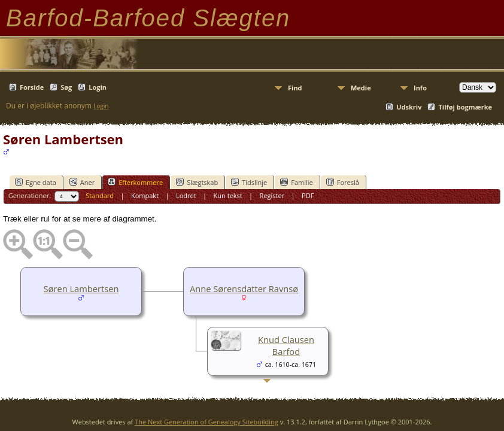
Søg (66, 87)
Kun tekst (228, 195)
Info (420, 88)
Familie (296, 182)
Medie (361, 88)
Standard (100, 195)
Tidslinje (249, 182)
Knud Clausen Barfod (286, 345)
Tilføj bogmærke (465, 107)
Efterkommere (135, 182)
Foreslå (343, 182)
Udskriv (409, 107)
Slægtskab (197, 182)
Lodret (186, 195)
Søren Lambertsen (81, 289)
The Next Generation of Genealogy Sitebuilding (207, 422)
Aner (82, 182)
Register (272, 195)
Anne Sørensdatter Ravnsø (244, 289)
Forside (32, 87)
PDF (308, 195)
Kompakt (145, 195)
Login (98, 87)
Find (295, 88)
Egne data (36, 182)
